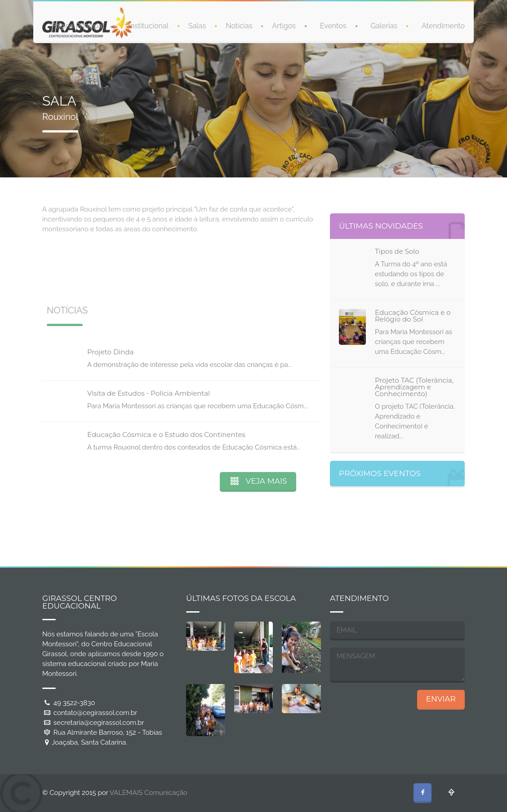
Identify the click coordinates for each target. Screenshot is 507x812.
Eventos (333, 25)
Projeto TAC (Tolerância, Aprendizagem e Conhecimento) (414, 387)
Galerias (384, 25)
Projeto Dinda (111, 352)
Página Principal (78, 25)
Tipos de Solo (397, 251)
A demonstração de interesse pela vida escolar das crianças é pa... (189, 365)
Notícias (239, 25)
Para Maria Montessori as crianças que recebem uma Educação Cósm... (197, 406)
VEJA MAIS (258, 481)
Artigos (284, 25)
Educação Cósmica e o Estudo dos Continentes (166, 435)
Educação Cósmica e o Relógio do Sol (413, 316)
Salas (197, 25)
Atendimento (443, 25)
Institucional (149, 25)
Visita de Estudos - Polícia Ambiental (149, 393)
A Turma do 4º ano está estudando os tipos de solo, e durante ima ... (411, 274)
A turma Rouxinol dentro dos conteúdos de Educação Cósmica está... (194, 447)
